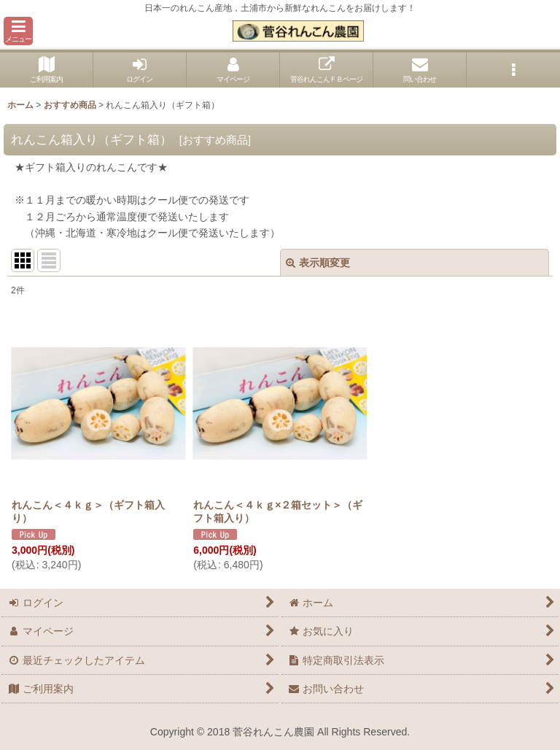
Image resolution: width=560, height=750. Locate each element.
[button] (18, 31)
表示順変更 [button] (318, 263)
